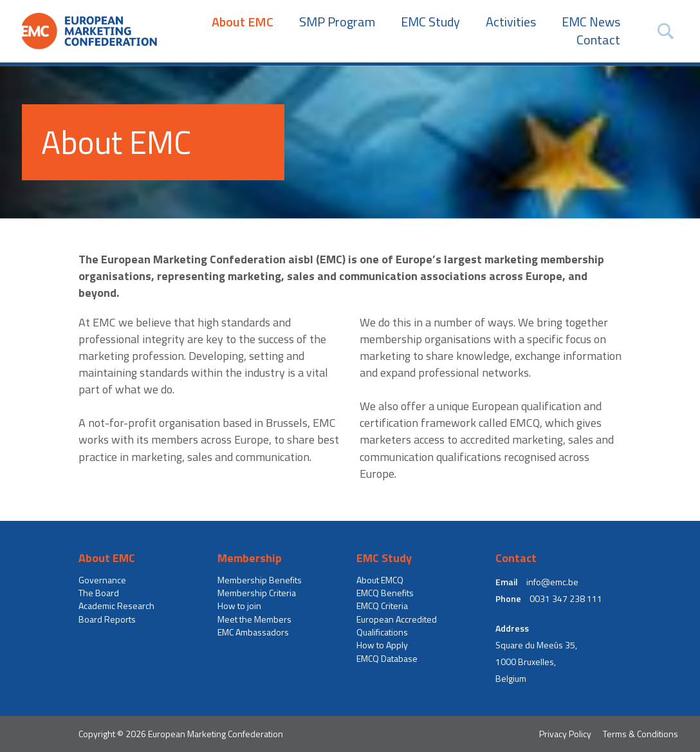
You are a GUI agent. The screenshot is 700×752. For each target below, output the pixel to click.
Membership (250, 558)
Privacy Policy (565, 734)
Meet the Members (254, 619)
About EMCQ (380, 580)
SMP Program (337, 22)
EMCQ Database (387, 659)
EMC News (591, 22)
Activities (511, 22)
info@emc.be (552, 582)
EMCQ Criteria (382, 606)
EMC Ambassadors (253, 632)
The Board (99, 593)
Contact (598, 40)
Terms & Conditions (640, 734)
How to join (239, 606)
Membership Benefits (260, 580)
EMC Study (430, 22)
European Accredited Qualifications (397, 626)
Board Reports (107, 619)
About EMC (243, 22)
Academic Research (116, 606)
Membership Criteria (257, 593)
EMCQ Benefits (385, 593)
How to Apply (382, 645)
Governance (102, 580)
